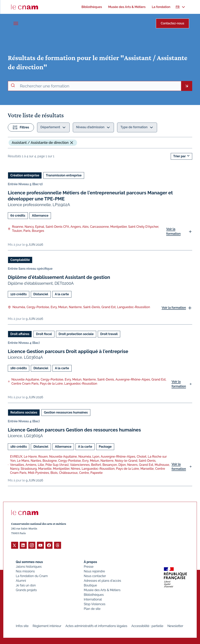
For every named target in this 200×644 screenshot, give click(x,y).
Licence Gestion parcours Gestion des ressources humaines (74, 430)
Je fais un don (26, 585)
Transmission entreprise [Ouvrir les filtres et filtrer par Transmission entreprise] (64, 175)
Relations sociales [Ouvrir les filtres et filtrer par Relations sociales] (24, 412)
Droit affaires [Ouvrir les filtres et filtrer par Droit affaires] (20, 334)
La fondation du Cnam (32, 576)
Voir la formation (173, 231)
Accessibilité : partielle (147, 626)
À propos (91, 562)
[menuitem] (92, 7)
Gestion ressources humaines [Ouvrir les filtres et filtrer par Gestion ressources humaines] (66, 412)
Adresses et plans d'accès (103, 580)
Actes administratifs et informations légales (96, 626)
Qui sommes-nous (29, 562)
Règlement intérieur (47, 626)
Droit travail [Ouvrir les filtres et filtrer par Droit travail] (109, 334)
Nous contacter (95, 576)
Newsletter (175, 626)
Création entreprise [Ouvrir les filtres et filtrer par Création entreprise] (25, 175)
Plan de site (92, 609)
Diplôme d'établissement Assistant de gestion (59, 277)
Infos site (22, 626)
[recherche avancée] (99, 86)
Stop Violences (95, 604)
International (93, 599)
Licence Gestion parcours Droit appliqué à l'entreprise (68, 351)
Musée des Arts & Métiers (102, 590)
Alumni (21, 580)
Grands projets (26, 590)
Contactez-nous (172, 23)
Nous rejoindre (94, 571)
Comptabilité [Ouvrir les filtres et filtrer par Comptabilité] (20, 260)
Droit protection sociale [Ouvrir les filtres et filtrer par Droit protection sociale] (76, 334)
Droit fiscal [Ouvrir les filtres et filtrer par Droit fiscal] (44, 334)
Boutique (90, 585)
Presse (89, 566)
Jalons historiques (29, 566)
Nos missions (25, 571)
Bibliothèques (94, 595)
